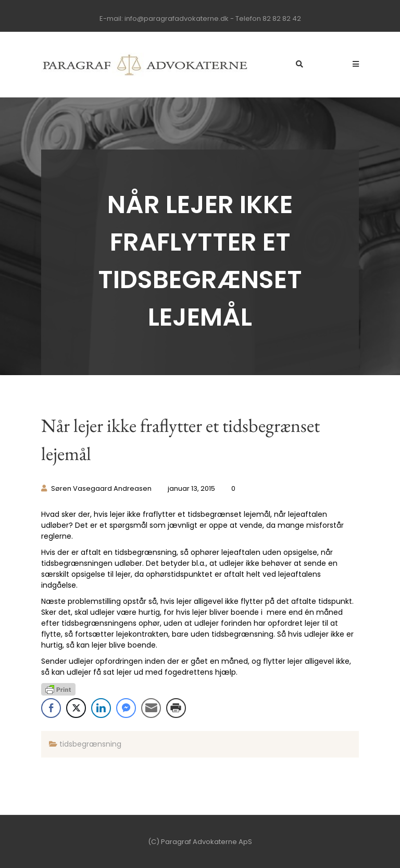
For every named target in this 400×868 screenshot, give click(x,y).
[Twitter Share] (76, 708)
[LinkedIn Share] (101, 708)
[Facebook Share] (51, 708)
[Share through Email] (151, 708)
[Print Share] (176, 708)
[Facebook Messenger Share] (126, 708)
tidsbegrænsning (90, 744)
